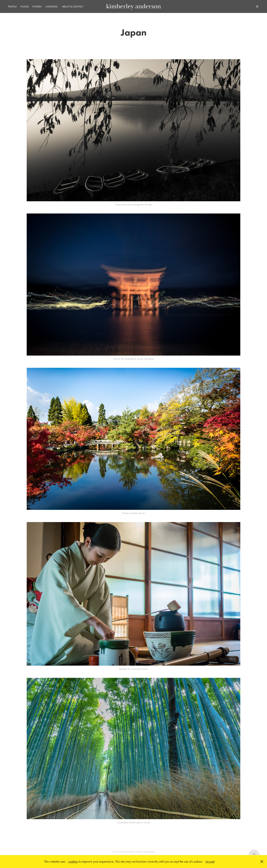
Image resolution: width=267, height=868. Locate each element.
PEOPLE (12, 6)
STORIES (37, 6)
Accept (210, 862)
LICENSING (51, 6)
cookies (73, 862)
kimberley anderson (133, 6)
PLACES (25, 6)
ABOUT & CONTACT (73, 6)
